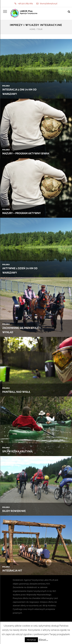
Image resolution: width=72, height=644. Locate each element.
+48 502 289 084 (24, 4)
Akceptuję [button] (31, 640)
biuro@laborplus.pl (47, 4)
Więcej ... (43, 640)
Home (32, 29)
